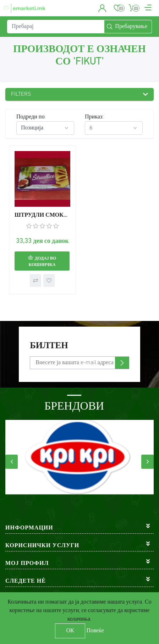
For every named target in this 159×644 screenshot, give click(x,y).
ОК (70, 631)
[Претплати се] (79, 363)
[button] (102, 8)
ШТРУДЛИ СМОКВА (42, 215)
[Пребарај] (56, 27)
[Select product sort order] (45, 128)
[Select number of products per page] (114, 128)
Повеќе (95, 631)
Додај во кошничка (43, 262)
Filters (21, 94)
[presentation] (12, 462)
